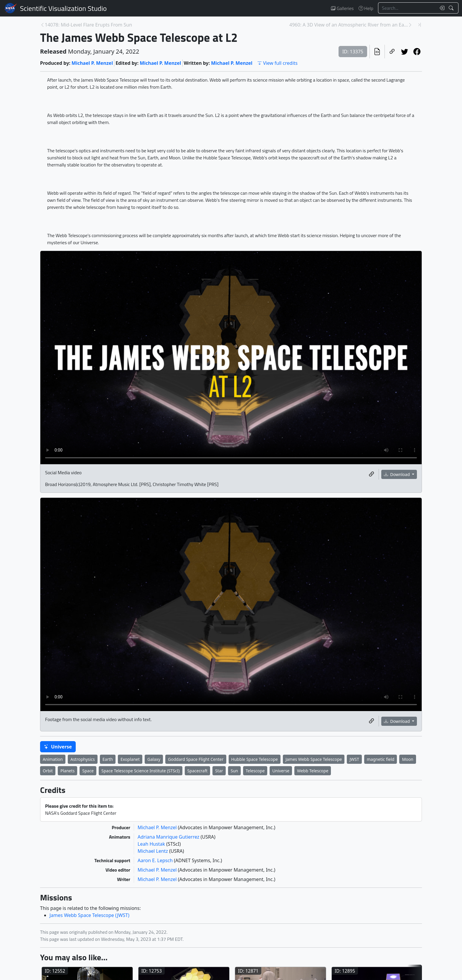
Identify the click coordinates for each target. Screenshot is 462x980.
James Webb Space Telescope (314, 759)
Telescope (255, 771)
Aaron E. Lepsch (156, 860)
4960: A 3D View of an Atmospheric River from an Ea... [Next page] (349, 25)
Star (219, 771)
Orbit (48, 771)
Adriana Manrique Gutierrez (169, 837)
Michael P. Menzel (92, 63)
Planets (67, 771)
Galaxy (154, 759)
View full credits (277, 63)
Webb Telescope (313, 771)
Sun (234, 771)
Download (397, 474)
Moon (407, 759)
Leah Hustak (152, 844)
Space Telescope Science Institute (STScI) (141, 771)
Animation (53, 759)
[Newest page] (420, 25)
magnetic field (381, 759)
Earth (108, 759)
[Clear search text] (441, 8)
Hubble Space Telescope (255, 759)
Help (366, 8)
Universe (58, 747)
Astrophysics (83, 759)
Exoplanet (130, 759)
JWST (354, 759)
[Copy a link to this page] (392, 52)
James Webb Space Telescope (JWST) (89, 915)
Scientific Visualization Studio (63, 8)
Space (88, 771)
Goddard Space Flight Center (196, 759)
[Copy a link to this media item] (372, 474)
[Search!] (452, 8)
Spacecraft (198, 771)
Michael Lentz (153, 851)
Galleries (342, 8)
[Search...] (407, 8)
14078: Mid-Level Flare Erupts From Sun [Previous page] (88, 25)
